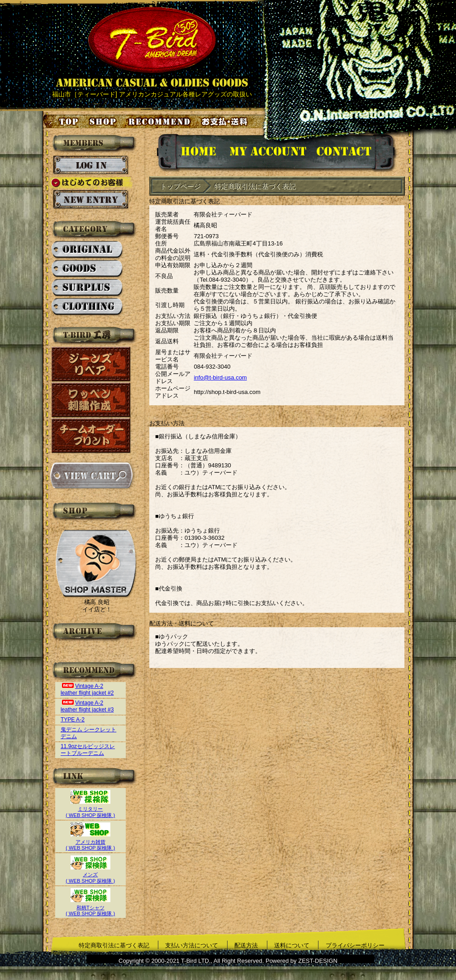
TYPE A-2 (73, 720)
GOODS (88, 269)
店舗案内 (104, 121)
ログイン (91, 165)
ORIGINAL (88, 250)
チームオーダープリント (91, 436)
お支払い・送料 (226, 121)
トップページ (62, 121)
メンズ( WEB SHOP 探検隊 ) (90, 875)
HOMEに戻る (189, 153)
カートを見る (91, 476)
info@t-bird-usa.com (220, 377)
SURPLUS (88, 288)
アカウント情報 (267, 153)
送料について (292, 945)
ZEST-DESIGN (318, 961)
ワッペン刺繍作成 (91, 400)
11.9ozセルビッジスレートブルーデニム (88, 750)
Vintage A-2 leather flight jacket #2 (87, 689)
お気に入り (161, 121)
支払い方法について (192, 945)
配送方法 (246, 945)
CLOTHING (88, 307)
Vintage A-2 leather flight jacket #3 (87, 706)
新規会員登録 (91, 200)
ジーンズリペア (91, 364)
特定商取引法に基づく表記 (114, 945)
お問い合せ (355, 153)
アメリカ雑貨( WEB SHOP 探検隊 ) (90, 842)
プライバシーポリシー (355, 945)
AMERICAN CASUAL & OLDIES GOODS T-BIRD (152, 47)
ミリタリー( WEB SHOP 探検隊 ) (90, 809)
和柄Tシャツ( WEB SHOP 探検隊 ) (90, 907)
